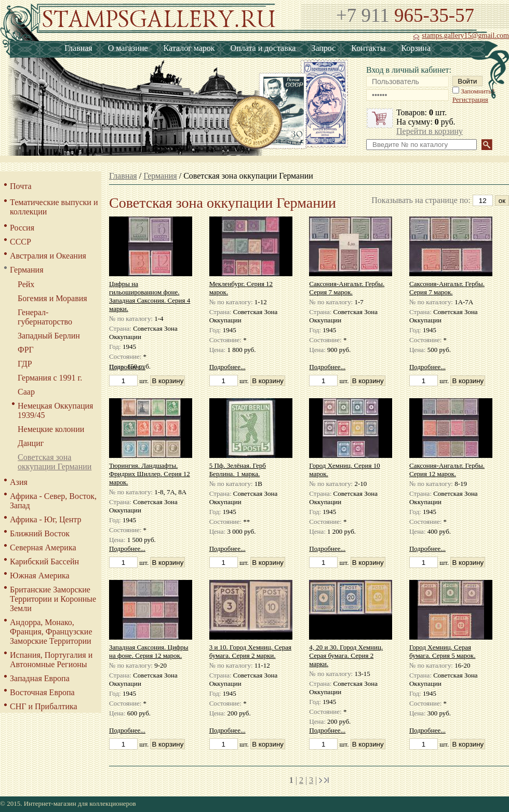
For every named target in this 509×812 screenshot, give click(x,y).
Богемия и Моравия (52, 298)
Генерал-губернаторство (45, 317)
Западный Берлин (49, 336)
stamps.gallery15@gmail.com (461, 36)
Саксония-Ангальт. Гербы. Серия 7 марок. (347, 288)
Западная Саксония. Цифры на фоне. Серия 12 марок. (149, 651)
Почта (21, 186)
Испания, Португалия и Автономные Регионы (51, 660)
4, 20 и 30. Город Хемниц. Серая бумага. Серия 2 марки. (346, 655)
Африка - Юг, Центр (45, 519)
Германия (27, 270)
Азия (19, 482)
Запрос (323, 48)
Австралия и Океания (48, 256)
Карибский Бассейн (44, 561)
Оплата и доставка (263, 48)
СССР (21, 242)
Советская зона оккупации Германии (55, 462)
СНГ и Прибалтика (44, 706)
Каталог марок (189, 48)
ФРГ (26, 350)
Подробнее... (127, 367)
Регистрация (470, 99)
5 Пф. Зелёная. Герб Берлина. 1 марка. (238, 470)
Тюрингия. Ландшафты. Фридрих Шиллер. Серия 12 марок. (150, 474)
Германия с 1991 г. (50, 378)
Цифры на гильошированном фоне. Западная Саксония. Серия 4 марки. (150, 296)
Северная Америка (43, 547)
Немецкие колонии (51, 429)
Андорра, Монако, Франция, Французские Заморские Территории (51, 632)
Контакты (368, 48)
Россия (22, 228)
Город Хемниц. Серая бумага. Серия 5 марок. (442, 651)
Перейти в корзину (430, 131)
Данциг (31, 443)
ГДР (25, 364)
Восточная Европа (42, 692)
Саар (26, 392)
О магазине (128, 48)
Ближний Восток (40, 533)
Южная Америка (40, 576)
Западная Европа (40, 678)
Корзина (416, 48)
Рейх (26, 284)
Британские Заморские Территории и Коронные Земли (53, 599)
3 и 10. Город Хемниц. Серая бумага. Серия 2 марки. (250, 651)
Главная (78, 48)
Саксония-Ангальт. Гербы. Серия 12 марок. (447, 470)
